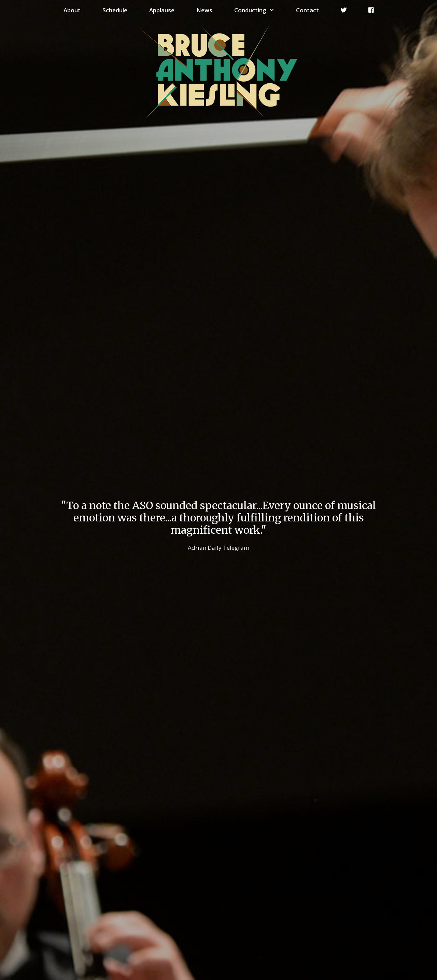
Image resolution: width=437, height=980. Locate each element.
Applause (162, 10)
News (204, 10)
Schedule (115, 10)
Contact (307, 10)
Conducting (260, 10)
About (72, 10)
